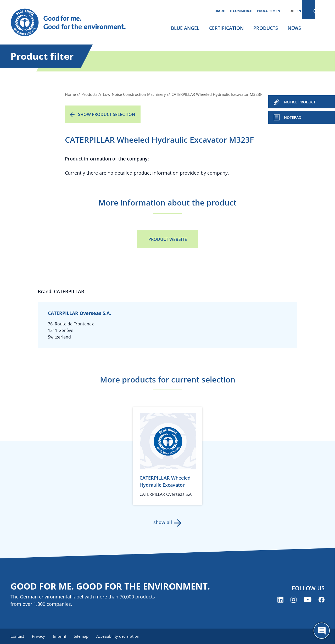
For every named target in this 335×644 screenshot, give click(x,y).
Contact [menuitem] (17, 636)
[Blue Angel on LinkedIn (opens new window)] (280, 600)
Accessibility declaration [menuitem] (120, 636)
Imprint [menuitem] (61, 636)
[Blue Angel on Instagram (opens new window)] (294, 600)
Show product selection (107, 114)
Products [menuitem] (266, 28)
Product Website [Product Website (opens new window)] (168, 239)
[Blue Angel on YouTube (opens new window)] (308, 600)
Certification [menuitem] (226, 28)
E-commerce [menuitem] (241, 11)
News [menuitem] (294, 28)
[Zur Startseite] (73, 23)
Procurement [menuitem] (269, 11)
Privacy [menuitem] (39, 636)
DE (292, 11)
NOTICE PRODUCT (300, 102)
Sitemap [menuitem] (83, 636)
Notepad (293, 117)
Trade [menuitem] (219, 11)
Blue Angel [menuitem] (185, 28)
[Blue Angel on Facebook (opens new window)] (322, 600)
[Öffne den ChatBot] (322, 631)
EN (299, 11)
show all (162, 522)
